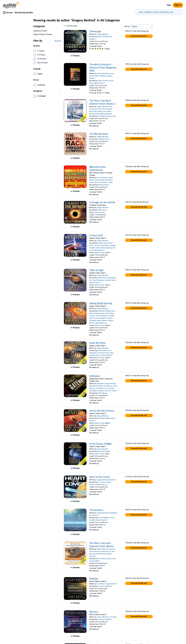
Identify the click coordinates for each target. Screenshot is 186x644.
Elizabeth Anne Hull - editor (107, 391)
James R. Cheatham (105, 586)
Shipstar (94, 579)
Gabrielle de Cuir (99, 83)
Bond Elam (108, 114)
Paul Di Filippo (100, 180)
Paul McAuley (101, 554)
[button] (47, 46)
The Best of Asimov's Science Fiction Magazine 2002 (103, 68)
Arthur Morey (103, 278)
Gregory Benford (103, 34)
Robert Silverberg (103, 74)
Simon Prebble (103, 37)
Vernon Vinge (109, 388)
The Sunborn (96, 510)
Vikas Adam (110, 353)
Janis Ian (97, 245)
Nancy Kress (103, 109)
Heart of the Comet (100, 477)
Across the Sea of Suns (102, 411)
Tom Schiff (101, 353)
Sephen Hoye (103, 243)
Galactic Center (100, 212)
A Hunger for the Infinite (102, 202)
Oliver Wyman (103, 393)
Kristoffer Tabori (95, 248)
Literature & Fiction (40, 31)
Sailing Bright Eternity (101, 303)
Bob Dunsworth (103, 185)
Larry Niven (100, 388)
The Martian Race (99, 134)
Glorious (94, 612)
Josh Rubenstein (102, 316)
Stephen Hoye (99, 313)
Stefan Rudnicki (104, 81)
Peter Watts (100, 114)
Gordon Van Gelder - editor (103, 182)
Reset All (58, 41)
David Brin (100, 386)
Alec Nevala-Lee (100, 111)
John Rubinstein (99, 280)
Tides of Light (96, 270)
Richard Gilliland (104, 518)
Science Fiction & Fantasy (43, 34)
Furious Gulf (96, 236)
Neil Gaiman (108, 386)
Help (169, 5)
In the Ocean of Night (100, 444)
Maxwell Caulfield (104, 311)
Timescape (95, 32)
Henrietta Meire (95, 561)
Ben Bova (93, 386)
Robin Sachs (102, 210)
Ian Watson (102, 76)
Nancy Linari (112, 116)
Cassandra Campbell (108, 245)
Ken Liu (108, 551)
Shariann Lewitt (100, 551)
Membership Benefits (24, 13)
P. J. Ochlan (102, 482)
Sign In (178, 5)
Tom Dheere (102, 116)
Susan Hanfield (100, 318)
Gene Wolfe (93, 391)
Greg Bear (100, 384)
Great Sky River (98, 343)
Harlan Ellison (110, 313)
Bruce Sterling (102, 178)
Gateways (95, 376)
